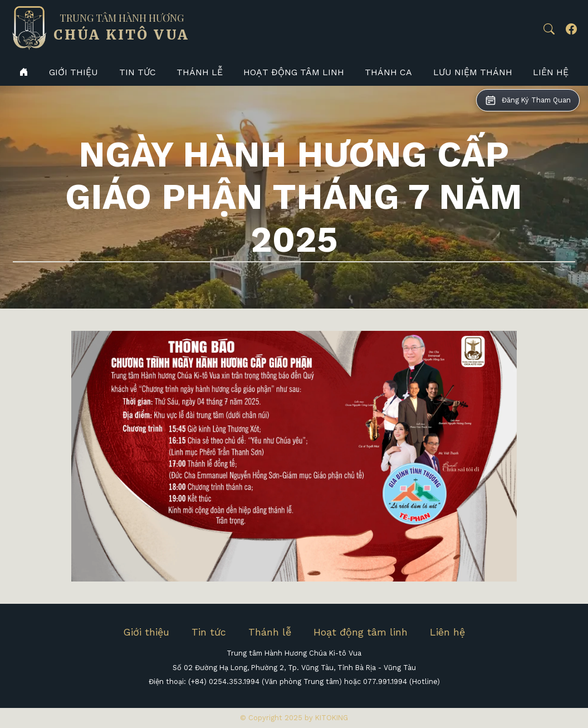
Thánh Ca (388, 72)
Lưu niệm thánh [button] (473, 72)
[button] (549, 29)
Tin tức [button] (138, 72)
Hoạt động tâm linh (294, 72)
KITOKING (332, 718)
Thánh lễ (200, 72)
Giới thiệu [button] (73, 72)
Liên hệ (551, 72)
